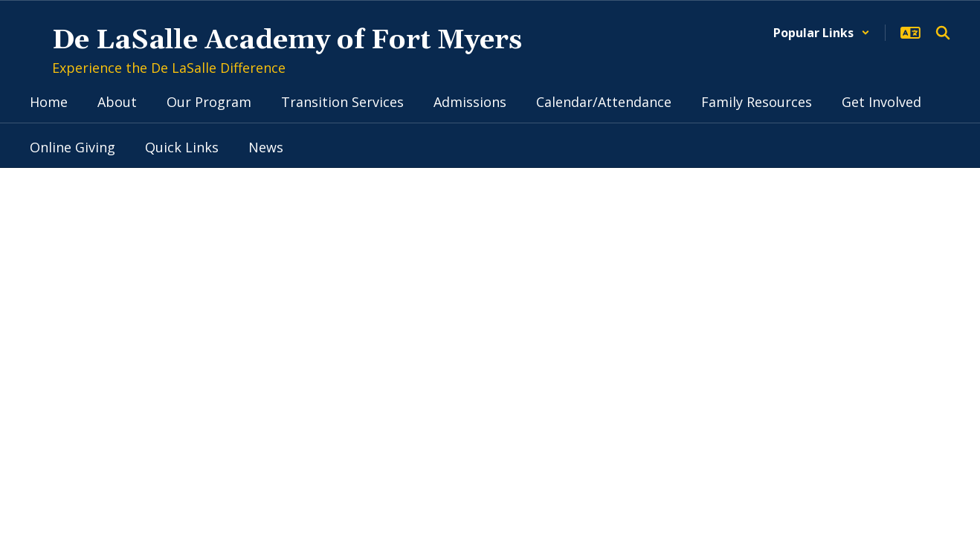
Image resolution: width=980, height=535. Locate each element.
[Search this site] (943, 33)
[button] (822, 33)
